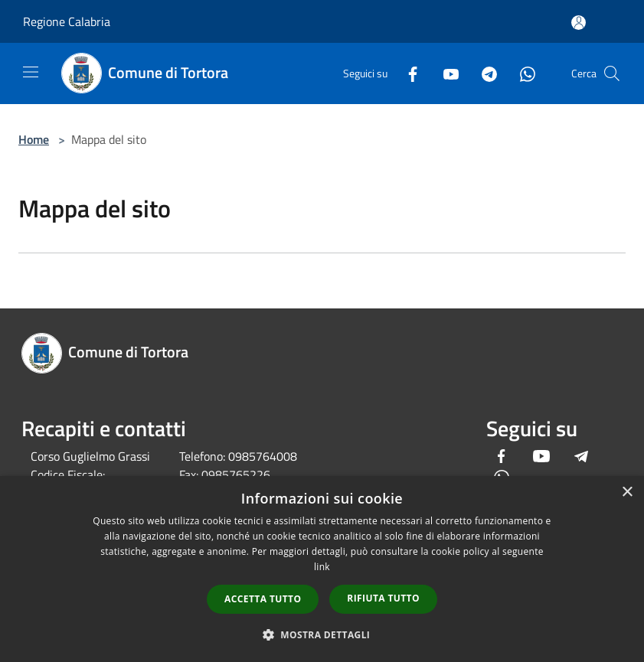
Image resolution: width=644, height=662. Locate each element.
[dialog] (322, 569)
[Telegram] (483, 73)
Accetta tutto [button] (263, 599)
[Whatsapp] (521, 73)
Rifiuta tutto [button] (383, 598)
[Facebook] (407, 73)
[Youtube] (445, 73)
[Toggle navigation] (31, 72)
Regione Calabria (67, 21)
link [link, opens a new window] (322, 567)
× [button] (627, 492)
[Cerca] (612, 73)
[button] (322, 634)
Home (34, 139)
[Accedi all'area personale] (579, 23)
